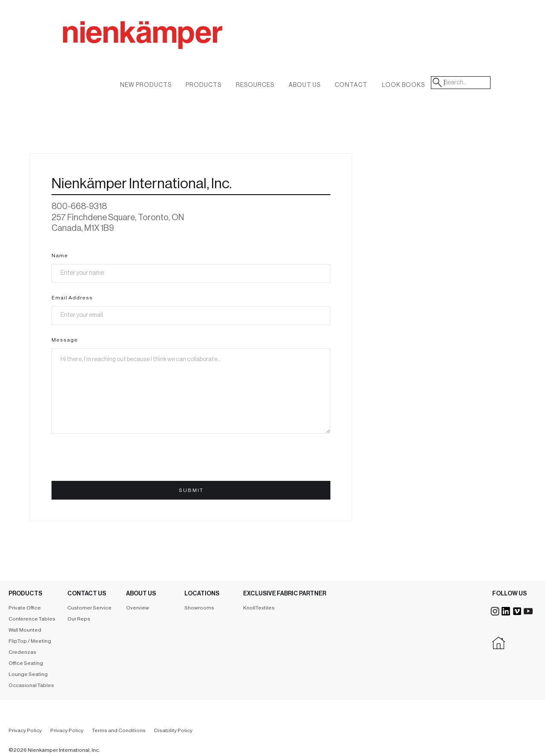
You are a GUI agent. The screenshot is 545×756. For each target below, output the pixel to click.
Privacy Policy (25, 730)
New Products (146, 85)
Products (204, 85)
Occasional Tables (31, 685)
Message (65, 340)
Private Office (25, 608)
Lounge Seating (28, 674)
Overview (138, 608)
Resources (255, 85)
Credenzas (22, 652)
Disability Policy (173, 730)
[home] (186, 45)
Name (60, 256)
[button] (305, 87)
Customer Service (89, 608)
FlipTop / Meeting (30, 641)
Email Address (72, 298)
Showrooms (199, 608)
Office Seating (26, 663)
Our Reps (79, 619)
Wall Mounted (25, 630)
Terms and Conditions (119, 730)
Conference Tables (32, 619)
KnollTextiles (259, 608)
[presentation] (116, 461)
